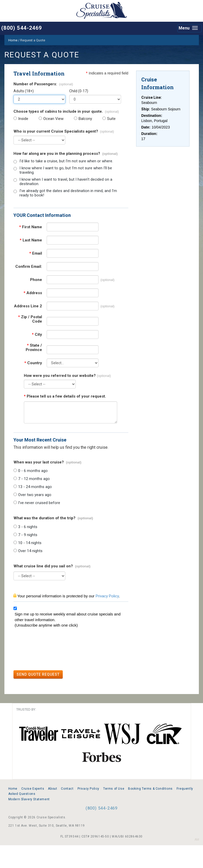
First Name (31, 227)
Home (13, 789)
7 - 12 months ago (34, 479)
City (37, 335)
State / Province (34, 348)
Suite (111, 119)
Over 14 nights (30, 551)
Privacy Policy (107, 596)
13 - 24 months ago (35, 487)
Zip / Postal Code (30, 319)
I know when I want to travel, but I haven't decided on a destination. (66, 182)
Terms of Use (114, 789)
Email (36, 253)
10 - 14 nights (30, 543)
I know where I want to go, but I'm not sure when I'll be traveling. (66, 170)
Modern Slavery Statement (29, 799)
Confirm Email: (29, 267)
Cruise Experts (33, 789)
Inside (23, 119)
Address (33, 293)
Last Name (31, 240)
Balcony (85, 119)
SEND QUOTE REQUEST (38, 674)
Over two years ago (35, 495)
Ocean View (53, 119)
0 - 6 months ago (33, 471)
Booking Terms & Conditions (150, 789)
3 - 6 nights (28, 527)
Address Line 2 (28, 306)
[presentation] (53, 650)
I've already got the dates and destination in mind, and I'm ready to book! (68, 193)
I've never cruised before (39, 503)
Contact (67, 789)
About (52, 789)
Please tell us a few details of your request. (65, 396)
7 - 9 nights (28, 535)
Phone (36, 280)
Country (33, 363)
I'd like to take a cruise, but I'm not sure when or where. (66, 161)
